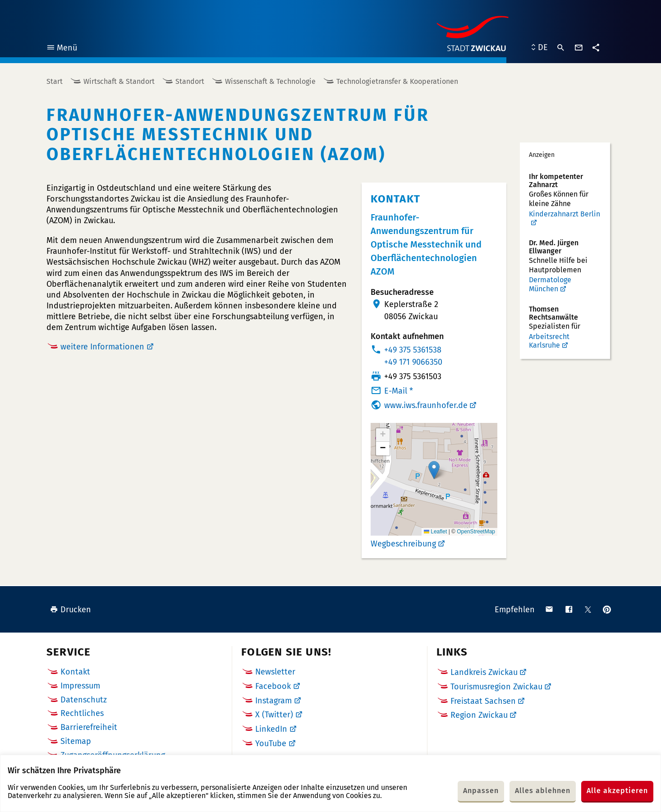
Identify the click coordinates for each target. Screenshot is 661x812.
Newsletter (275, 672)
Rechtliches (82, 713)
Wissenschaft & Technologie (270, 81)
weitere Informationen (102, 347)
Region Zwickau (479, 715)
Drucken (71, 610)
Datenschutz (84, 700)
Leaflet (435, 532)
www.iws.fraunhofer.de (426, 405)
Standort (190, 81)
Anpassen (481, 791)
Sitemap (76, 741)
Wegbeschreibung (403, 544)
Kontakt (75, 672)
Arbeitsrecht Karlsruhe (549, 341)
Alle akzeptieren (617, 791)
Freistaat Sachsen (483, 701)
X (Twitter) (274, 715)
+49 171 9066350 (413, 362)
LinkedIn (271, 729)
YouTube (271, 743)
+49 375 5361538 (413, 350)
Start (55, 81)
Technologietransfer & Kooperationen (397, 81)
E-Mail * (399, 391)
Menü (62, 49)
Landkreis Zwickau (484, 672)
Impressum (80, 686)
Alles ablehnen (543, 791)
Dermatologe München (550, 284)
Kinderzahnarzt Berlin (565, 214)
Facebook (273, 686)
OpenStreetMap (476, 532)
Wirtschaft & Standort (119, 81)
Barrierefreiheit (89, 727)
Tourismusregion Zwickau (496, 687)
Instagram (273, 701)
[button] (434, 470)
